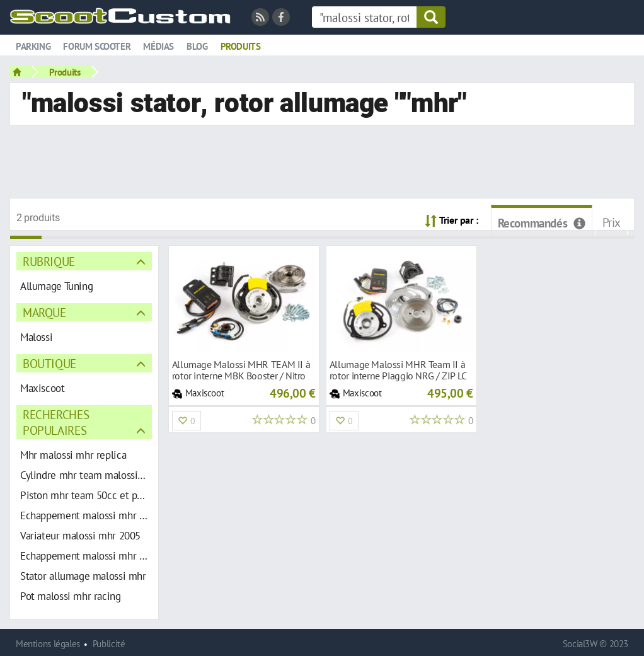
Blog (197, 46)
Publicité (109, 644)
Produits (241, 46)
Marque (44, 312)
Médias (158, 46)
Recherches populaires (56, 422)
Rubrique (49, 261)
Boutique (49, 363)
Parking (33, 46)
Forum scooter (97, 46)
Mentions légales (48, 644)
